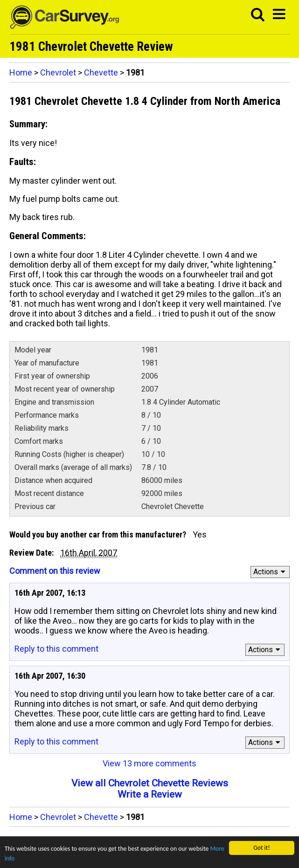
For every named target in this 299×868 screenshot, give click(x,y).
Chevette (101, 72)
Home (21, 72)
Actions (271, 572)
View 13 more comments (149, 763)
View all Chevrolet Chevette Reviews (150, 783)
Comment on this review (55, 571)
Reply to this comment (56, 649)
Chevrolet (58, 72)
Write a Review (150, 794)
